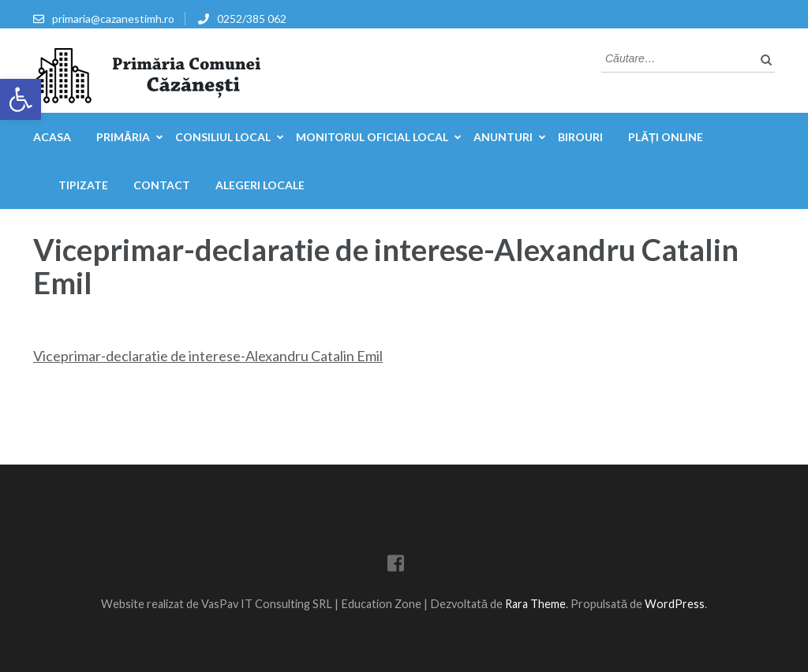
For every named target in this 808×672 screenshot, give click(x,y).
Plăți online (666, 137)
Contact (162, 185)
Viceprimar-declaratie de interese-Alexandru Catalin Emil (208, 356)
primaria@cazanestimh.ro (113, 19)
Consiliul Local (223, 137)
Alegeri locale (260, 185)
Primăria (123, 137)
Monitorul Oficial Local (372, 137)
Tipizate (83, 185)
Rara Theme (535, 604)
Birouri (580, 137)
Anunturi (503, 137)
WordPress (675, 604)
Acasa (52, 137)
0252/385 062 (252, 19)
